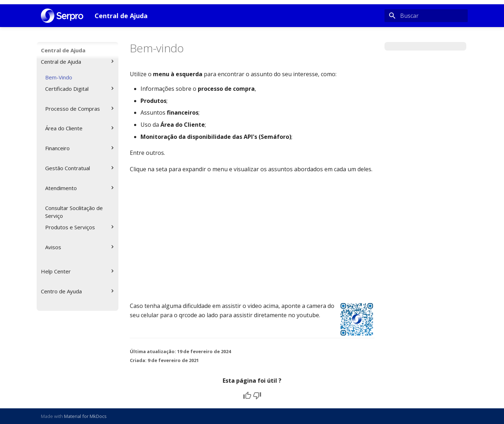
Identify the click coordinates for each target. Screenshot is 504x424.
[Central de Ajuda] (62, 16)
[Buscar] (426, 16)
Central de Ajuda (63, 50)
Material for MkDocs (85, 416)
